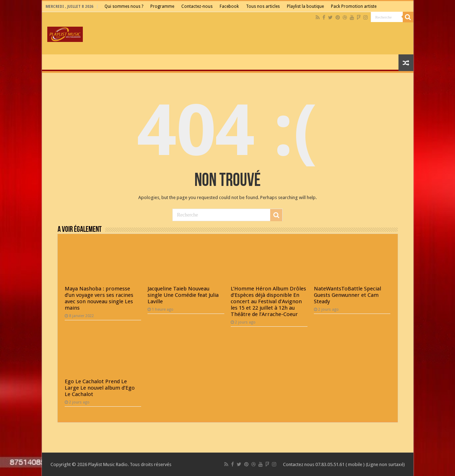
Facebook (229, 6)
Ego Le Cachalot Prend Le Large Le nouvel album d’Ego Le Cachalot (100, 388)
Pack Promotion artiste (354, 6)
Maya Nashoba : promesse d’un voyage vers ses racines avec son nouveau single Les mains (99, 298)
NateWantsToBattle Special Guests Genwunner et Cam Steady (347, 295)
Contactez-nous (197, 6)
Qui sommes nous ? (124, 6)
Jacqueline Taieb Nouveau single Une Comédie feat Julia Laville (183, 295)
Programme (162, 6)
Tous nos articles (263, 6)
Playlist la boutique (305, 6)
